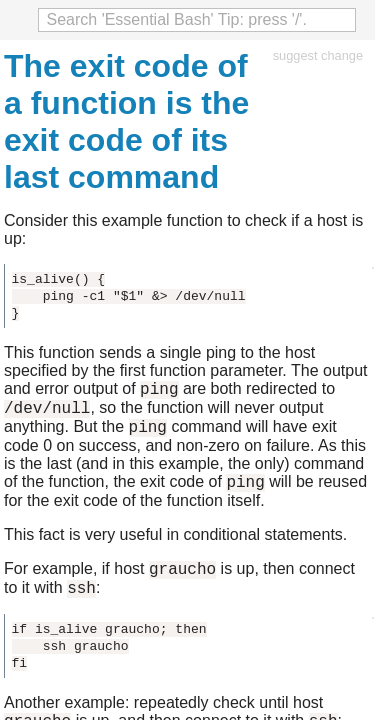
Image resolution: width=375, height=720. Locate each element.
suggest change (318, 55)
